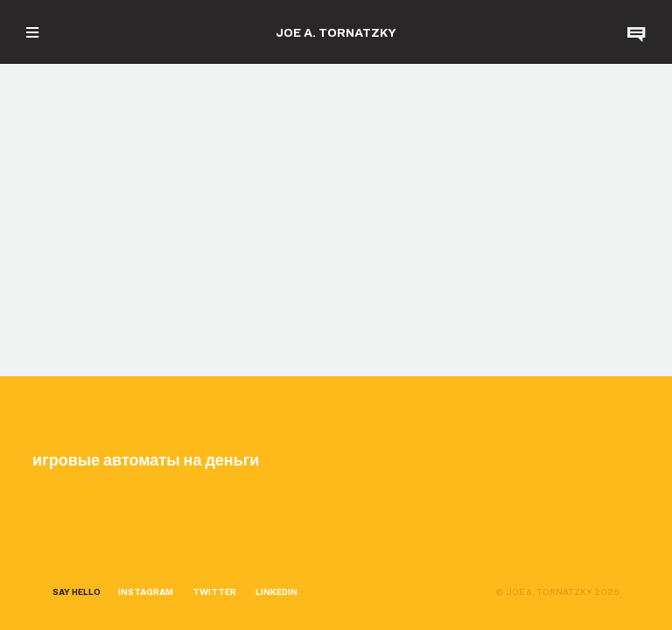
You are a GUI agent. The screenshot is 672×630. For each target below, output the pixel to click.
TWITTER (214, 591)
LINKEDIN (276, 591)
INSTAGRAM (146, 591)
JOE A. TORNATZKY (336, 32)
